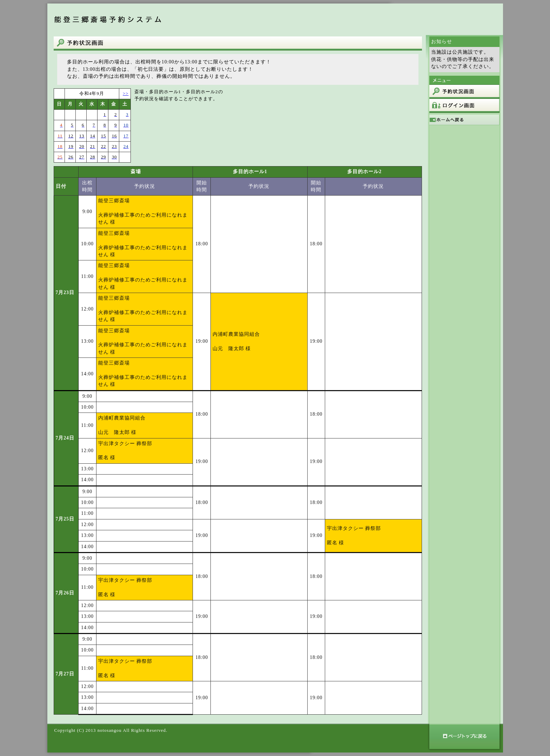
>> (126, 94)
